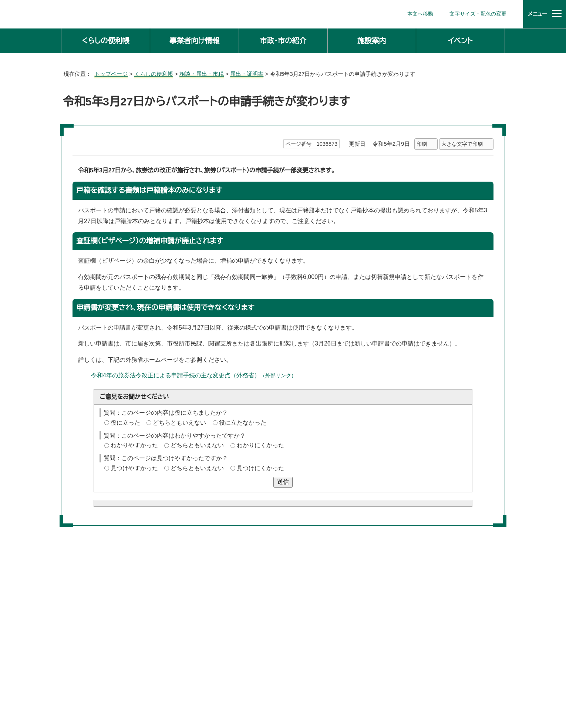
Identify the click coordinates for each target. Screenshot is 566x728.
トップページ (108, 72)
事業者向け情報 (194, 39)
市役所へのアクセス (265, 695)
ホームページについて (380, 695)
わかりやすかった (133, 444)
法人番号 (292, 678)
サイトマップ (321, 695)
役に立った (125, 421)
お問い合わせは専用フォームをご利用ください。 (171, 553)
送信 (283, 480)
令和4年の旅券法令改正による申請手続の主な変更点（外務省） (191, 374)
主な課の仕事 (210, 639)
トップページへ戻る (481, 610)
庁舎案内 (213, 695)
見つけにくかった (257, 467)
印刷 (421, 143)
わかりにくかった (256, 444)
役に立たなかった (240, 421)
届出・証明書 (241, 72)
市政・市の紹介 (283, 39)
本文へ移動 (424, 13)
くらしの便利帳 (105, 39)
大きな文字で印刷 (462, 143)
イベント (461, 39)
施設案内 (372, 39)
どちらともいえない (178, 421)
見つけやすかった (134, 467)
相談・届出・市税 (197, 72)
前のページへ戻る (419, 610)
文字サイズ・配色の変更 (480, 13)
